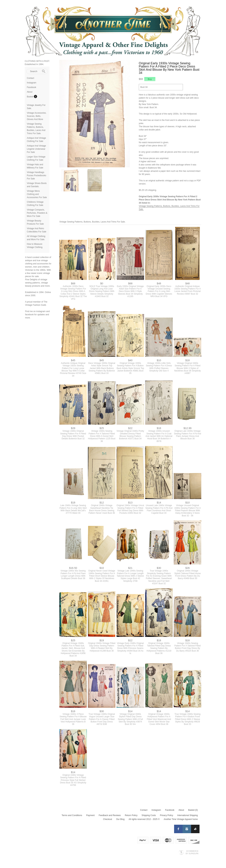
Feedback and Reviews (110, 815)
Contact (30, 78)
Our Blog (120, 819)
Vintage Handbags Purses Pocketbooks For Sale (36, 175)
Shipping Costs (149, 815)
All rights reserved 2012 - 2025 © (144, 819)
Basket (30, 97)
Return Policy (131, 815)
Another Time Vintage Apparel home (181, 819)
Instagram (32, 83)
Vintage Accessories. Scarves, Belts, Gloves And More (37, 116)
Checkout (108, 819)
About (30, 92)
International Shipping (188, 815)
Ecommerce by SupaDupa (192, 852)
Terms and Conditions (72, 815)
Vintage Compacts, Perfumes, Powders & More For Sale (37, 213)
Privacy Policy (167, 815)
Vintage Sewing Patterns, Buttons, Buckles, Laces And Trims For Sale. (92, 222)
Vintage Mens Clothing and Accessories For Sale (37, 194)
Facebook (32, 87)
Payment (90, 815)
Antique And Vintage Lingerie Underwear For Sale (36, 149)
